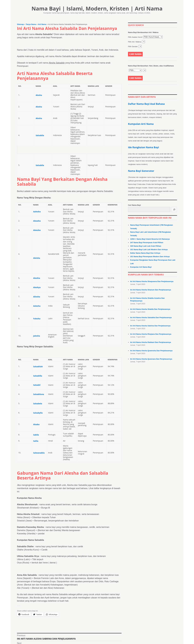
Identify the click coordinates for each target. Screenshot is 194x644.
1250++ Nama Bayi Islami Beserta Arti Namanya (150, 239)
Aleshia (37, 278)
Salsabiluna (39, 394)
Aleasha (37, 221)
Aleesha (37, 230)
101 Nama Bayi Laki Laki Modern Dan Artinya (149, 250)
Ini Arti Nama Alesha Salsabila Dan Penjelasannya (151, 317)
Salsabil (37, 385)
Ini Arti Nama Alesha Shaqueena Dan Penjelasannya (152, 281)
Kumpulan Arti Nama (141, 124)
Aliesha (37, 297)
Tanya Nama (31, 24)
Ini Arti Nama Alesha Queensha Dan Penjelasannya (151, 351)
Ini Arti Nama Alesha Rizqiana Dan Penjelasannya (151, 334)
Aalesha (37, 212)
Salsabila (40, 135)
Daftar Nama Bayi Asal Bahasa (146, 104)
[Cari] (174, 209)
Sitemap (20, 24)
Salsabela (38, 404)
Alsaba (36, 424)
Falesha (37, 319)
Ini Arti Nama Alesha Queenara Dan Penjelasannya (151, 359)
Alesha (39, 95)
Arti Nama (42, 24)
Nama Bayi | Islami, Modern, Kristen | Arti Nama (97, 8)
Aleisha (37, 258)
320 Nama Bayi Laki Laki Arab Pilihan (146, 246)
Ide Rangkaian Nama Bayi (143, 147)
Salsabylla (38, 413)
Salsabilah (38, 366)
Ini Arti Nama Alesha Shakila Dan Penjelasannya (150, 309)
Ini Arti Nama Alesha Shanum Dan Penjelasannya (150, 290)
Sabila (36, 435)
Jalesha (37, 336)
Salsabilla (38, 376)
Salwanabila (39, 453)
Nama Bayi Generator (141, 171)
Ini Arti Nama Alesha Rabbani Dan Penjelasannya (150, 342)
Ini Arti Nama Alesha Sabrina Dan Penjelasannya (150, 326)
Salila (36, 441)
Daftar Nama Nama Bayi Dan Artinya (145, 253)
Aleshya (37, 287)
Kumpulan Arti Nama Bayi (141, 267)
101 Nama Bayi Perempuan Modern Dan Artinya (150, 257)
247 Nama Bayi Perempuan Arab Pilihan (147, 243)
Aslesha (37, 306)
